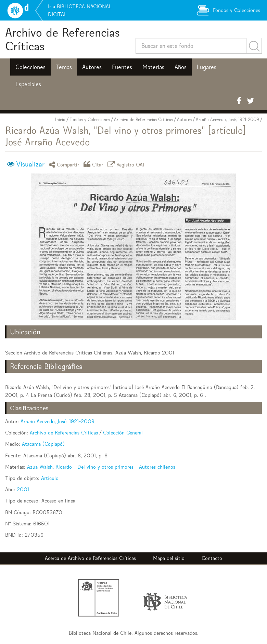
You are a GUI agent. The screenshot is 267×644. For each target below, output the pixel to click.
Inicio (60, 119)
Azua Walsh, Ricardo (49, 467)
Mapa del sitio (169, 558)
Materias (153, 67)
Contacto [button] (212, 558)
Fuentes (122, 67)
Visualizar (30, 164)
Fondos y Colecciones (90, 119)
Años (181, 67)
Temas (64, 67)
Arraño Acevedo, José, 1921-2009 (227, 119)
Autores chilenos (157, 467)
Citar (94, 164)
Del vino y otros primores (105, 467)
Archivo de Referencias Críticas (62, 39)
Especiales (28, 84)
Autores (92, 67)
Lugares (207, 67)
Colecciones (30, 67)
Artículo (50, 478)
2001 (23, 489)
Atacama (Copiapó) (43, 444)
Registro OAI (127, 164)
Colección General (123, 433)
